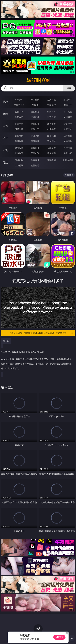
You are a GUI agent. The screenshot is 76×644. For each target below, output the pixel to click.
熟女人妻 (19, 117)
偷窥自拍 (19, 136)
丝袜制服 (35, 117)
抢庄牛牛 (68, 105)
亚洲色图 (35, 136)
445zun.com (38, 81)
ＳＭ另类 (68, 117)
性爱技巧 (68, 153)
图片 (5, 138)
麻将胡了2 (19, 105)
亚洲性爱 (19, 124)
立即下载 (59, 637)
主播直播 (51, 117)
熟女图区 (51, 141)
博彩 (5, 102)
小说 (5, 150)
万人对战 (51, 99)
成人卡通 (51, 124)
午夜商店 (35, 160)
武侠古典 (68, 148)
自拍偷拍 (35, 112)
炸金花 (35, 105)
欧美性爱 (68, 124)
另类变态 (68, 129)
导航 (5, 162)
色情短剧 (35, 165)
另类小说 (35, 153)
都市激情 (19, 148)
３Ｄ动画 (68, 112)
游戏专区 (68, 99)
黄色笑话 (51, 153)
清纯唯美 (35, 141)
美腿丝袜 (19, 141)
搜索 (69, 88)
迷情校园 (19, 153)
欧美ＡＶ (51, 112)
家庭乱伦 (35, 148)
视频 (5, 114)
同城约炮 (19, 160)
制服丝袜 (19, 129)
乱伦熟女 (51, 129)
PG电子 (19, 99)
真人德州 (35, 99)
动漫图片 (68, 136)
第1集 (6, 341)
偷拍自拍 (35, 124)
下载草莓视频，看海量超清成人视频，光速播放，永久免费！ (41, 333)
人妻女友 (51, 148)
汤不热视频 (68, 160)
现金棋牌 (51, 105)
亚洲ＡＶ (19, 112)
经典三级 (35, 129)
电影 (5, 126)
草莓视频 (51, 160)
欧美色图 (51, 136)
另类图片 (68, 141)
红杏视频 (19, 165)
